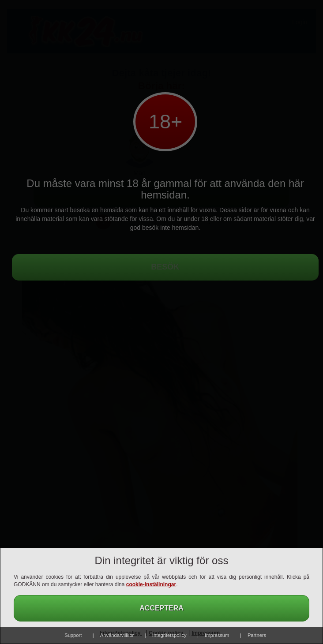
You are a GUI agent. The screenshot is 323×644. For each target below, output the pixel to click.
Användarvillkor (117, 635)
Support (73, 635)
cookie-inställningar (151, 584)
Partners (257, 635)
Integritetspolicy (169, 635)
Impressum (217, 635)
